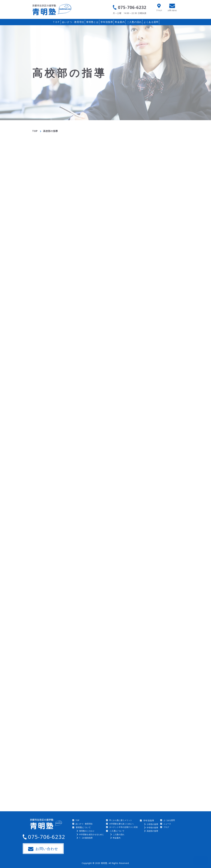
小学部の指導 (152, 824)
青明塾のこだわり (87, 831)
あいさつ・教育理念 (73, 22)
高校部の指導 (152, 831)
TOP (35, 131)
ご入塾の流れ (134, 22)
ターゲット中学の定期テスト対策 (123, 827)
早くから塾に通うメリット (121, 820)
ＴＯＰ (56, 22)
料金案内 (120, 22)
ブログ (166, 827)
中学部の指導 (152, 828)
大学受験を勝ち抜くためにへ (122, 824)
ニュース (167, 824)
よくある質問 (151, 22)
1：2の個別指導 (86, 838)
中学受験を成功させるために (92, 834)
